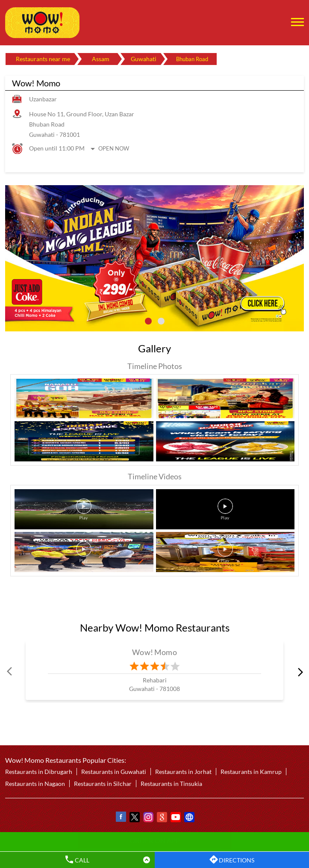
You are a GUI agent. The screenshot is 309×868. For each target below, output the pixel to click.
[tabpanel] (154, 258)
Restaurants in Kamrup (251, 772)
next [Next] (299, 672)
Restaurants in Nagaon (35, 784)
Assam (101, 59)
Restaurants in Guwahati (114, 772)
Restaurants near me (43, 59)
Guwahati (144, 59)
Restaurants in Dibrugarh (39, 772)
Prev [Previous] (10, 672)
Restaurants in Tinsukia (171, 784)
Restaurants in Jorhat (183, 772)
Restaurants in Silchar (103, 784)
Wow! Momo (154, 652)
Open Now (114, 148)
